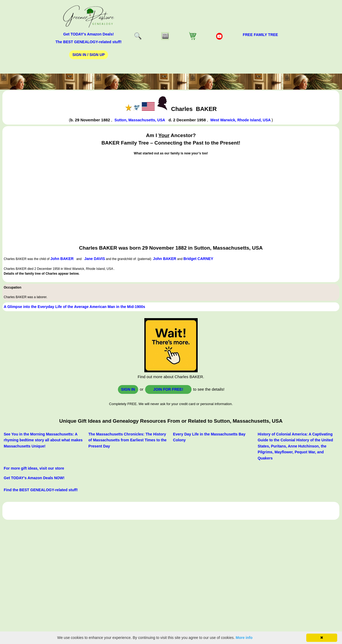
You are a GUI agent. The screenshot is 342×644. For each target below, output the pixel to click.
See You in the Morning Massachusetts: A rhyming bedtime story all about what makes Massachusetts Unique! (43, 440)
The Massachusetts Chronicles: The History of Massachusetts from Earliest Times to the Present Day (127, 440)
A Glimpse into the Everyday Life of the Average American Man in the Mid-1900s (74, 307)
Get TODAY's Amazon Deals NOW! (34, 478)
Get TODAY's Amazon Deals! (89, 34)
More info (244, 638)
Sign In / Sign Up (88, 55)
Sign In (128, 389)
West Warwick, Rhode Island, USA (241, 120)
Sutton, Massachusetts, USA (140, 120)
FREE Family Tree (260, 35)
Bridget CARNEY (198, 259)
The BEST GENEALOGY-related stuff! (89, 42)
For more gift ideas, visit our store (34, 468)
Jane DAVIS (95, 259)
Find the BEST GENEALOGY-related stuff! (41, 490)
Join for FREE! (168, 389)
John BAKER (62, 259)
